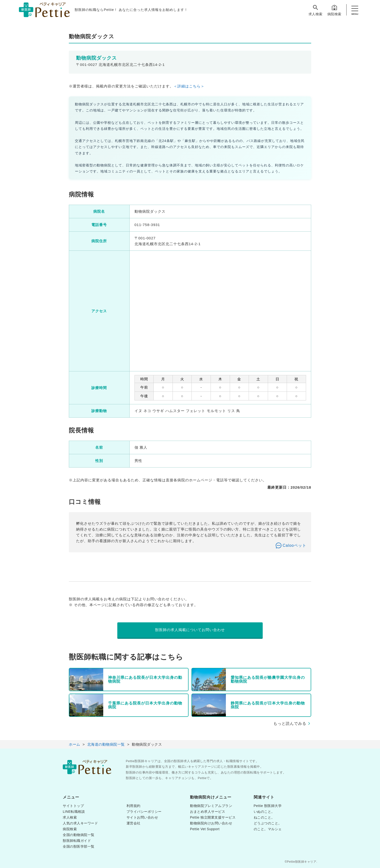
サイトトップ (73, 806)
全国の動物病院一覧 (79, 835)
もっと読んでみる (290, 723)
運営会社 (134, 823)
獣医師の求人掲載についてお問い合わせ (190, 630)
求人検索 (316, 10)
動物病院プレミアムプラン (211, 806)
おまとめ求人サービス (208, 812)
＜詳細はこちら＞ (189, 86)
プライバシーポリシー (144, 812)
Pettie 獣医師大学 (268, 806)
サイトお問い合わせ (142, 817)
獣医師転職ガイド (77, 841)
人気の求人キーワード (80, 823)
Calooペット (294, 545)
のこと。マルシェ (268, 829)
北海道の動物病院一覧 (106, 744)
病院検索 (334, 10)
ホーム (75, 744)
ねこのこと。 (264, 817)
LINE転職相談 (74, 812)
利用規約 (134, 806)
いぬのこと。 (264, 812)
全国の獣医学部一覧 (79, 846)
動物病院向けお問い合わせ (211, 823)
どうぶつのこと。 (268, 823)
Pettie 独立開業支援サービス (213, 817)
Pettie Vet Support (205, 829)
